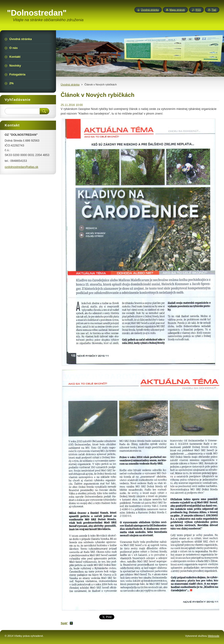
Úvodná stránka (70, 85)
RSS (198, 10)
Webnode (214, 636)
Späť (64, 623)
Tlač (214, 10)
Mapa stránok (177, 10)
